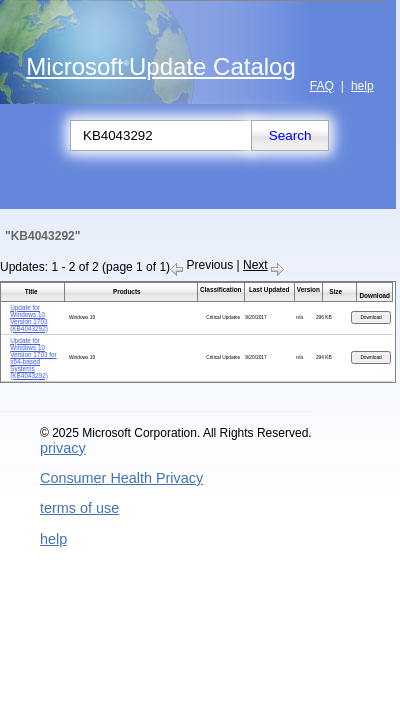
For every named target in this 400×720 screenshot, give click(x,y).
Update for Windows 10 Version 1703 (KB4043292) (29, 318)
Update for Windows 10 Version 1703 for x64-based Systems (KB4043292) (33, 358)
